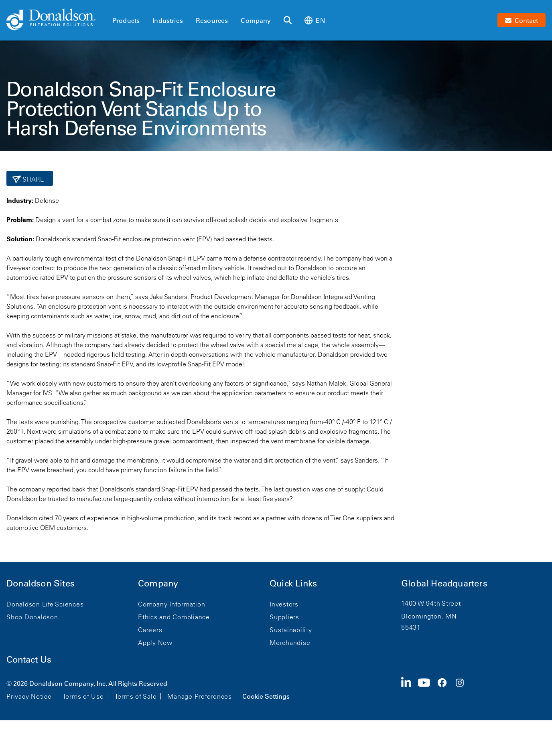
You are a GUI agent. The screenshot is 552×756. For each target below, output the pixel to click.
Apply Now (155, 643)
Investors (284, 604)
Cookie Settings (266, 696)
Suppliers (284, 617)
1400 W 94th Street (431, 603)
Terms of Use (83, 696)
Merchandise (290, 643)
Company (256, 20)
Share (33, 179)
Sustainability (291, 630)
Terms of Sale (136, 696)
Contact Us (29, 660)
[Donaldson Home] (56, 20)
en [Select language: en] (315, 20)
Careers (150, 630)
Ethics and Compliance (174, 617)
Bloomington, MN (429, 616)
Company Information (171, 604)
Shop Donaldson (32, 617)
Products (126, 20)
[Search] (288, 20)
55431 (411, 627)
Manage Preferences (200, 696)
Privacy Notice (29, 696)
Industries (168, 20)
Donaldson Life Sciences (45, 604)
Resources (212, 20)
